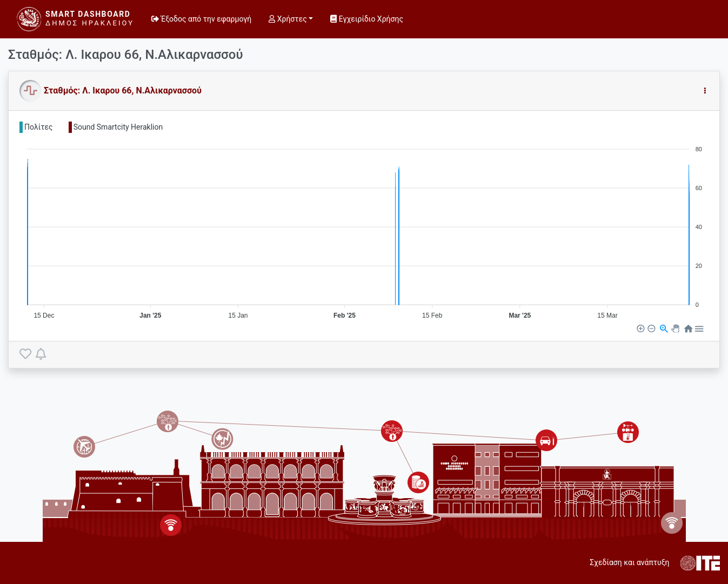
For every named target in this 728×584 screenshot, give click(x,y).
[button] (705, 90)
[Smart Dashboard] (75, 19)
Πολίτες (39, 127)
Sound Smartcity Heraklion (118, 127)
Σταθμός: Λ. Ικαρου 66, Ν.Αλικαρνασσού (123, 90)
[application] (364, 227)
